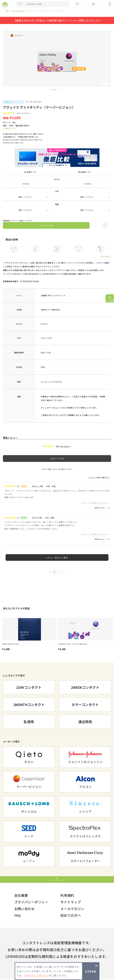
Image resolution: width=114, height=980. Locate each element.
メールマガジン (73, 909)
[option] (30, 635)
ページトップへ (57, 880)
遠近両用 (85, 722)
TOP (7, 11)
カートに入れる (46, 225)
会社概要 (21, 895)
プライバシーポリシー (32, 902)
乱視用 (29, 722)
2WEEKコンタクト (85, 687)
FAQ (18, 916)
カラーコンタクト (85, 704)
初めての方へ (71, 916)
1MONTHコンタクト (29, 704)
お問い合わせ (25, 909)
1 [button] (54, 90)
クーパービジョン (18, 11)
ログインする (57, 458)
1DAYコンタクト (29, 687)
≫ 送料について (10, 128)
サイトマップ (71, 902)
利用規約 (67, 895)
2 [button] (60, 90)
